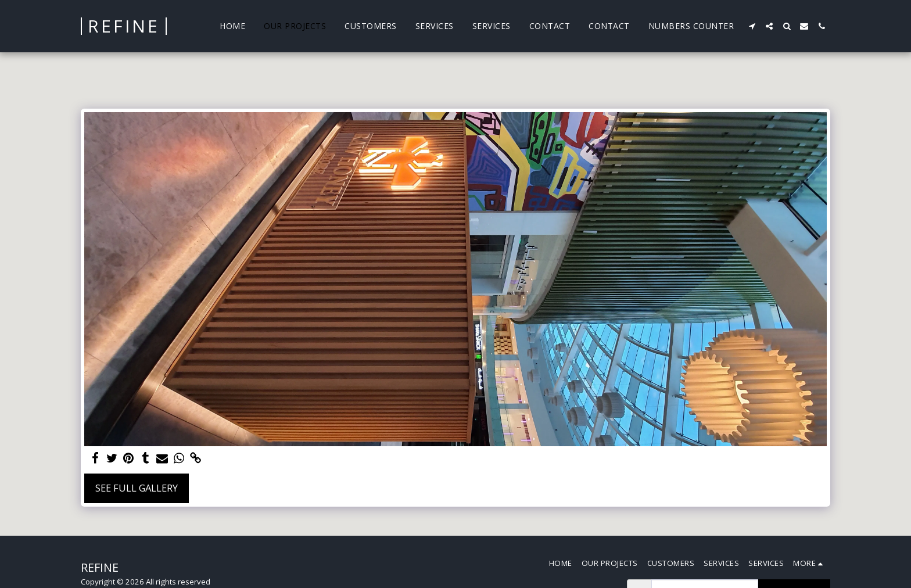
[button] (752, 26)
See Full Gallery (137, 488)
